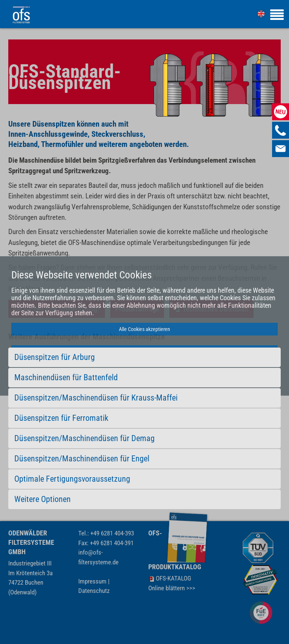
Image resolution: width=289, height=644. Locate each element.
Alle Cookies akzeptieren (144, 329)
